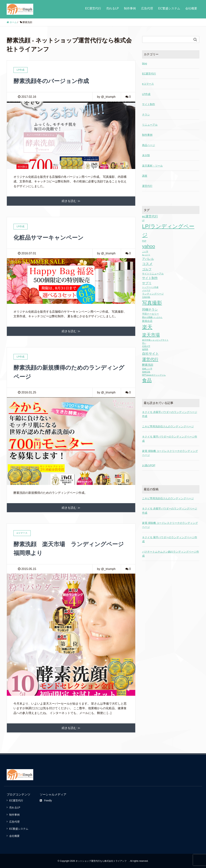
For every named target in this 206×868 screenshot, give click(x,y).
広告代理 (147, 8)
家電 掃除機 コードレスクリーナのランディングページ (170, 525)
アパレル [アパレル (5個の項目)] (148, 259)
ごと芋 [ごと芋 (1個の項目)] (145, 252)
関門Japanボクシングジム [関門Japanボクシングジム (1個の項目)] (154, 375)
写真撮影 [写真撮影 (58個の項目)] (152, 303)
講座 (145, 176)
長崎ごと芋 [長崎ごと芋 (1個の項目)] (147, 369)
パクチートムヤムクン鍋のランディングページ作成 (171, 554)
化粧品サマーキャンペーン (50, 237)
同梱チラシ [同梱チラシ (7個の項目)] (150, 309)
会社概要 (191, 8)
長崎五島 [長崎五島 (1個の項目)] (146, 372)
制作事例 (130, 8)
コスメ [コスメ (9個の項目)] (147, 264)
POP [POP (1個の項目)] (144, 241)
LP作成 (146, 94)
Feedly (46, 800)
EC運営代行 (93, 8)
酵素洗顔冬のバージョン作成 (52, 81)
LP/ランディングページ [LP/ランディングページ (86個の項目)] (168, 231)
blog (144, 63)
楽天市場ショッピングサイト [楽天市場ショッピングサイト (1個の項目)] (155, 340)
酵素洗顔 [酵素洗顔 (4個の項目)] (148, 365)
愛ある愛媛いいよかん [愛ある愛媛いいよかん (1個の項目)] (152, 317)
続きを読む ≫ (71, 201)
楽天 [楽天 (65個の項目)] (147, 327)
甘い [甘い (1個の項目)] (144, 343)
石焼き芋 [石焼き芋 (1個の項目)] (146, 346)
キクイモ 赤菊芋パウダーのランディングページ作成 (170, 511)
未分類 (146, 155)
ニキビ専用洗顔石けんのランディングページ (168, 426)
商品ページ (149, 145)
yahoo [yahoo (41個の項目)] (149, 246)
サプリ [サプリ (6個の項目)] (147, 283)
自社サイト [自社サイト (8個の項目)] (150, 354)
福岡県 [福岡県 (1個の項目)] (145, 349)
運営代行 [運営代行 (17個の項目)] (150, 359)
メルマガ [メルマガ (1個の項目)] (146, 290)
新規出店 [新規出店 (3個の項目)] (147, 321)
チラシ (146, 115)
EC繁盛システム (169, 8)
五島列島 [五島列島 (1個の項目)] (146, 297)
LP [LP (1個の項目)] (143, 220)
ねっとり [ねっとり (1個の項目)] (146, 255)
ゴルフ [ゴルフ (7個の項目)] (147, 269)
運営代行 (147, 186)
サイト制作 (149, 104)
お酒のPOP (149, 465)
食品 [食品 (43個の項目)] (147, 380)
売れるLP (113, 8)
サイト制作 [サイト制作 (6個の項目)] (150, 278)
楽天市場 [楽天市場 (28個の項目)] (151, 335)
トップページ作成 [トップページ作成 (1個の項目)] (150, 287)
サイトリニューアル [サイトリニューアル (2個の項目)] (153, 274)
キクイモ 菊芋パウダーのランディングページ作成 (170, 539)
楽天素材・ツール (152, 166)
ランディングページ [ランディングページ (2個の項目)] (153, 294)
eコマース (148, 84)
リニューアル (150, 125)
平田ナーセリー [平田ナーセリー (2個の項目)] (150, 314)
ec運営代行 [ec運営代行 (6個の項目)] (150, 216)
